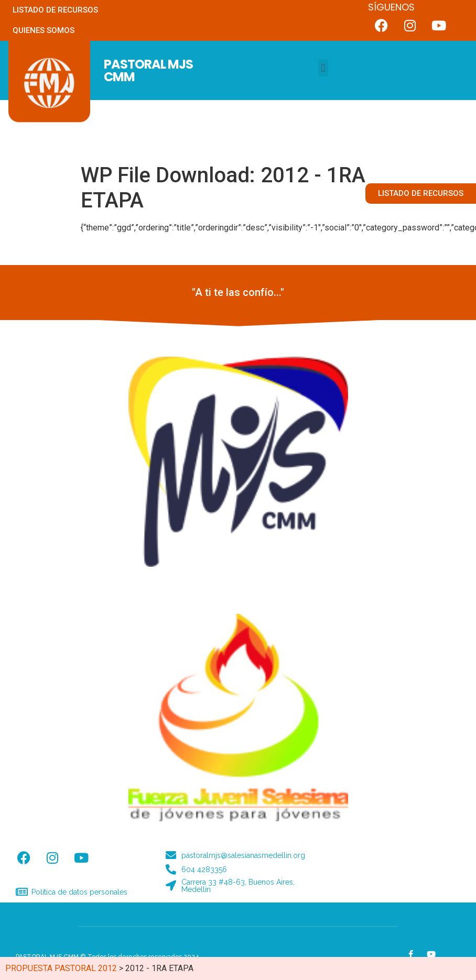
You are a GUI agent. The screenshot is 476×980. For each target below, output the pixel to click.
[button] (323, 68)
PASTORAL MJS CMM (148, 70)
